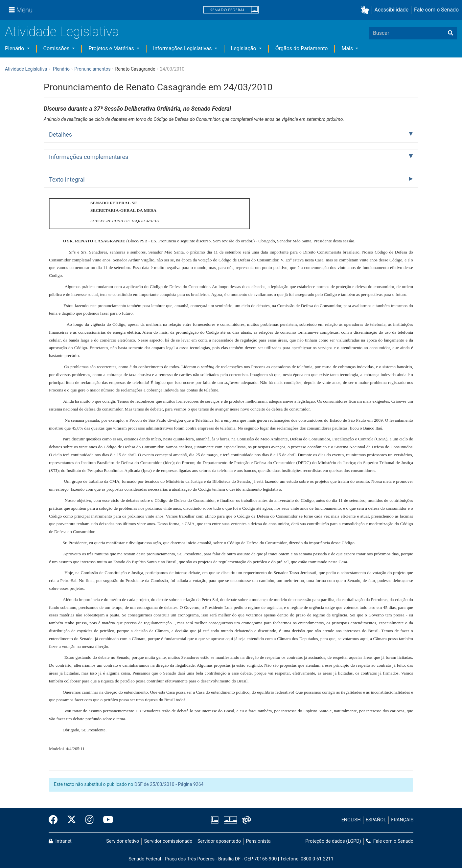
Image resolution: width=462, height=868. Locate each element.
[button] (366, 10)
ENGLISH (351, 820)
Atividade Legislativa (62, 32)
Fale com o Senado (436, 10)
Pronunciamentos (92, 69)
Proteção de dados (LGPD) (333, 841)
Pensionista (258, 841)
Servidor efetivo (123, 841)
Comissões (57, 48)
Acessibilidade (392, 10)
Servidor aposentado (219, 841)
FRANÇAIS (402, 820)
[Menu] (21, 10)
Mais (348, 48)
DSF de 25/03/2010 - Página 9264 (169, 784)
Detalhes (60, 134)
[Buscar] (450, 33)
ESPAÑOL (376, 820)
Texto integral (67, 179)
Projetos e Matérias (112, 48)
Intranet (60, 841)
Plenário (15, 48)
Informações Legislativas (183, 48)
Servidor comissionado (168, 841)
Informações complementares (89, 157)
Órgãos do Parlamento (302, 48)
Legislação (244, 48)
